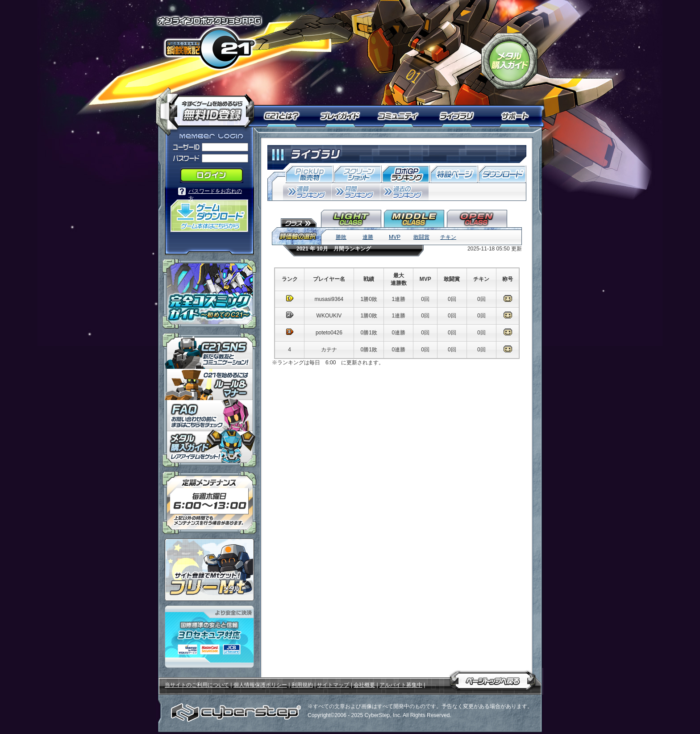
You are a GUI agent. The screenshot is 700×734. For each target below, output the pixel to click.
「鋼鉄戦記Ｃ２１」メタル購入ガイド (509, 61)
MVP (395, 237)
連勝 (368, 237)
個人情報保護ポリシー (260, 685)
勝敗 (341, 237)
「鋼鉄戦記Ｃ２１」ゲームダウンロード (209, 216)
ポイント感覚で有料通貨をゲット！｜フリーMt (209, 570)
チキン (448, 237)
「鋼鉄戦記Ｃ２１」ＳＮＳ (209, 351)
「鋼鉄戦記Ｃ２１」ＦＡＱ (209, 416)
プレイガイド (341, 116)
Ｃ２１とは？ (286, 116)
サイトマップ (333, 685)
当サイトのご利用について (197, 685)
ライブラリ (460, 116)
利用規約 (302, 685)
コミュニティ (400, 116)
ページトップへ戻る (493, 679)
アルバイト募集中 (401, 685)
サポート (516, 116)
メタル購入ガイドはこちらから (209, 449)
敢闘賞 (421, 237)
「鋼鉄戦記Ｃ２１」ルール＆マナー (209, 384)
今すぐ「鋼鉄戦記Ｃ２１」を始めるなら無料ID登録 (208, 107)
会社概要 (364, 685)
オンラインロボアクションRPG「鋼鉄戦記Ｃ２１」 (209, 43)
